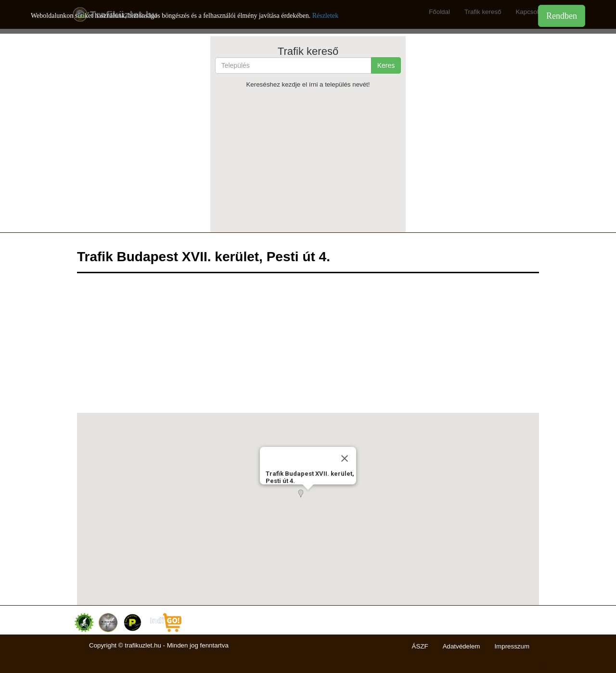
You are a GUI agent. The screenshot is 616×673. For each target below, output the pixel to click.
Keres (386, 65)
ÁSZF (420, 646)
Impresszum (512, 646)
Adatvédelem (462, 646)
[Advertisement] (308, 160)
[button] (308, 499)
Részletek (325, 16)
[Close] (345, 458)
